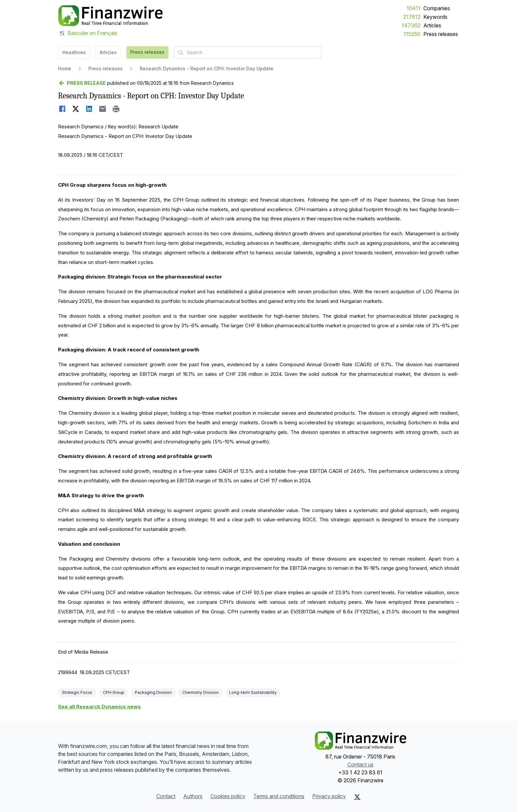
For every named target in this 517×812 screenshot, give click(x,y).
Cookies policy (228, 796)
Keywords (435, 17)
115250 (412, 34)
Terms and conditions (279, 796)
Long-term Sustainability (253, 692)
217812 (412, 17)
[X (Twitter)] (357, 797)
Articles (432, 25)
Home (65, 68)
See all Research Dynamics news (99, 707)
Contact (166, 796)
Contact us (361, 764)
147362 (411, 25)
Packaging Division (153, 692)
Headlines (74, 52)
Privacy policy (329, 796)
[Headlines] (110, 16)
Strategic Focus (77, 692)
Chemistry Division (200, 692)
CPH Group (114, 692)
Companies (437, 8)
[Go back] (82, 83)
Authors (193, 796)
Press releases (441, 34)
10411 (413, 8)
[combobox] (248, 52)
